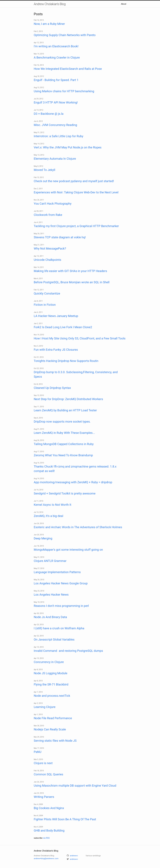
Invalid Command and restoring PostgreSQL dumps (68, 651)
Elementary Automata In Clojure (55, 159)
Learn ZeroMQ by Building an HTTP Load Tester (65, 410)
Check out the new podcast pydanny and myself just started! (74, 181)
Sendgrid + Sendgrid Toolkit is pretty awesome (65, 493)
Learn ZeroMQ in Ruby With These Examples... (64, 433)
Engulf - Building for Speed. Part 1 (56, 80)
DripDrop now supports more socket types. (62, 422)
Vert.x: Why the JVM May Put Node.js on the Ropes (68, 147)
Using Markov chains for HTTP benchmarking (64, 91)
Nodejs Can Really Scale (50, 729)
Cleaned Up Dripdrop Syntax (52, 388)
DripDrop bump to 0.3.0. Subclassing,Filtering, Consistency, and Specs (76, 374)
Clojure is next (43, 763)
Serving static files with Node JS (55, 741)
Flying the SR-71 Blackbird (51, 684)
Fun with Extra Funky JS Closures (56, 350)
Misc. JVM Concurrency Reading (55, 125)
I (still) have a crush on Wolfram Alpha (59, 628)
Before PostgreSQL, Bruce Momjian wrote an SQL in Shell (72, 282)
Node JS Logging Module (51, 673)
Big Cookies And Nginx (49, 808)
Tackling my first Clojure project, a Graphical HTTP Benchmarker (76, 226)
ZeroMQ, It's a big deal (48, 516)
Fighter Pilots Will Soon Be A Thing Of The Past (65, 819)
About (124, 4)
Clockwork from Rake (48, 215)
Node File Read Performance (53, 718)
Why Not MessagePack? (50, 249)
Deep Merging (43, 538)
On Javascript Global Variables (54, 640)
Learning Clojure (45, 707)
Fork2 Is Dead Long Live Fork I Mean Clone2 (63, 327)
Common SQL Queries (48, 774)
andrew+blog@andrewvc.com (46, 859)
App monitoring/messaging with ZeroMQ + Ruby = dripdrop (73, 482)
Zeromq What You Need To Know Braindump (63, 455)
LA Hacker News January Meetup (56, 316)
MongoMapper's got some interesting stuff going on (68, 550)
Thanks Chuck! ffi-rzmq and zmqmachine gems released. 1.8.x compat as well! (75, 469)
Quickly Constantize (47, 293)
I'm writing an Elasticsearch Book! (56, 46)
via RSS (46, 838)
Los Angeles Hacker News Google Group (61, 583)
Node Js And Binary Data (50, 617)
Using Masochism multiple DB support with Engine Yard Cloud (75, 786)
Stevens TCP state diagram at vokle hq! (60, 237)
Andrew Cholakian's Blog (50, 4)
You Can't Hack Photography (53, 204)
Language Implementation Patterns (57, 572)
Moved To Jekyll (44, 170)
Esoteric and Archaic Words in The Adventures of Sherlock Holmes (78, 527)
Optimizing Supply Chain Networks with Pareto (65, 35)
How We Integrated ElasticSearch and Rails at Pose (68, 69)
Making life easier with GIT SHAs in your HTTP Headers (70, 271)
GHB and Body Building (49, 831)
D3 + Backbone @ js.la (49, 114)
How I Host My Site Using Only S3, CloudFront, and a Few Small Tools (80, 338)
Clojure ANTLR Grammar (50, 561)
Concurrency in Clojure (49, 662)
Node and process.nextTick (52, 696)
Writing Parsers (44, 797)
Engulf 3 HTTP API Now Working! (56, 102)
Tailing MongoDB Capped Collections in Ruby (64, 444)
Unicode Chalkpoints (47, 260)
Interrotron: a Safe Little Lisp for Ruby (58, 136)
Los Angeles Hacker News (51, 595)
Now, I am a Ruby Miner (49, 24)
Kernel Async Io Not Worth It (52, 505)
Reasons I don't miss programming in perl (61, 606)
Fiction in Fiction (45, 305)
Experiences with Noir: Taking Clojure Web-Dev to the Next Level (76, 192)
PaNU (38, 752)
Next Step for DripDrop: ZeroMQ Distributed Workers (68, 399)
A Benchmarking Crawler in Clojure (57, 58)
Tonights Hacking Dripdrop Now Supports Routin (66, 361)
